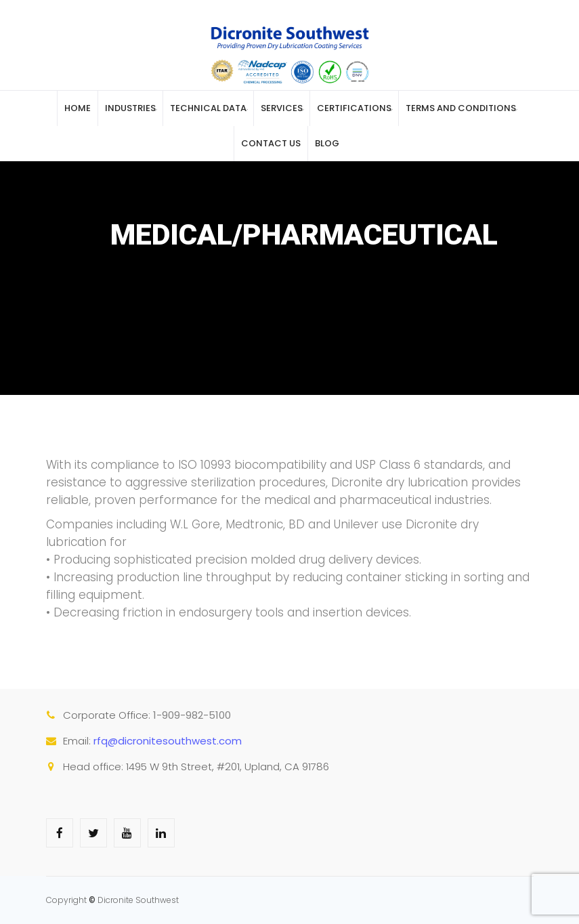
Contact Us (271, 143)
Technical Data (208, 108)
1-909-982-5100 (192, 715)
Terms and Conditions (461, 108)
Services (282, 108)
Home (78, 108)
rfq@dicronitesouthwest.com (168, 741)
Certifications (354, 108)
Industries (130, 108)
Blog (327, 143)
